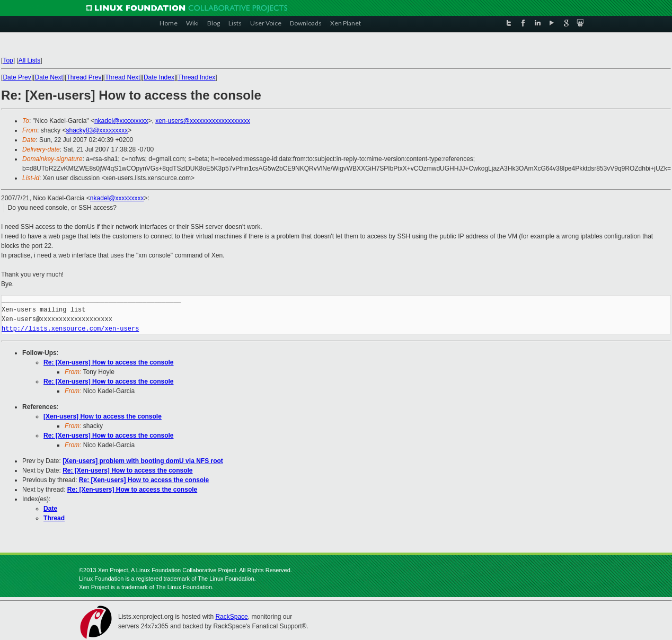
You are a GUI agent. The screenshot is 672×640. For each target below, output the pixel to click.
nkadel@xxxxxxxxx (121, 121)
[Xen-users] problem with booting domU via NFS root (143, 461)
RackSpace (231, 617)
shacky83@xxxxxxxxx (97, 130)
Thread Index (197, 77)
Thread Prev (84, 77)
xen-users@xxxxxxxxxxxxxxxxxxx (203, 121)
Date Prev (17, 77)
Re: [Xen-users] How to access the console (108, 362)
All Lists (29, 60)
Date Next (48, 77)
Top (8, 60)
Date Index (159, 77)
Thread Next (122, 77)
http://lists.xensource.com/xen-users (70, 329)
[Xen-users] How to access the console (103, 416)
